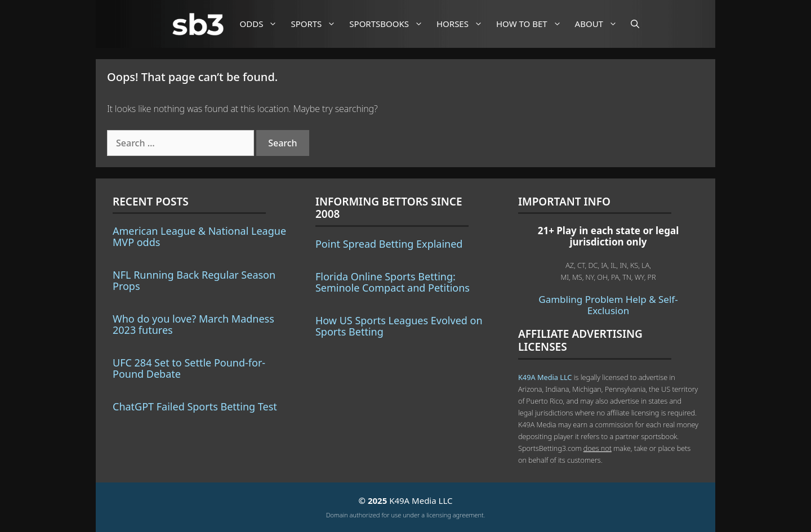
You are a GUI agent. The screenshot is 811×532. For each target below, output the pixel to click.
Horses (464, 24)
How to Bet (533, 24)
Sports (317, 24)
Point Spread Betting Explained (389, 244)
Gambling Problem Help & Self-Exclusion (608, 305)
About (600, 24)
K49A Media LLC (545, 377)
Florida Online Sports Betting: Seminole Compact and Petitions (393, 282)
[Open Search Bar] (635, 24)
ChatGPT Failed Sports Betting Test (195, 406)
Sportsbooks (390, 24)
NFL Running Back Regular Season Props (194, 280)
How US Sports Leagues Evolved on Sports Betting (399, 326)
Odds (263, 24)
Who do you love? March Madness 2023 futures (193, 324)
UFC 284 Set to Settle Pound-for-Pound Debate (189, 368)
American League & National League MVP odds (199, 236)
